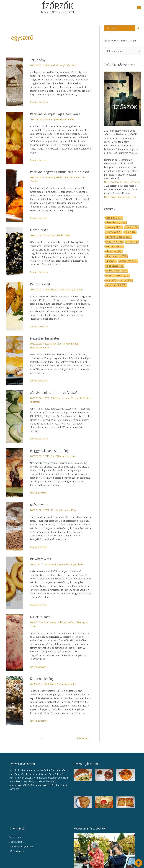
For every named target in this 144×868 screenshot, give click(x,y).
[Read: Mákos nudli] (15, 257)
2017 (47, 349)
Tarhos (69, 241)
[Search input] (121, 28)
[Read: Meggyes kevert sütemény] (15, 478)
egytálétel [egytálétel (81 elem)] (114, 242)
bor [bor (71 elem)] (111, 262)
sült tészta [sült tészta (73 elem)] (115, 247)
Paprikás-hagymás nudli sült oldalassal (54, 175)
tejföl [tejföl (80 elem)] (132, 242)
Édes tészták (58, 241)
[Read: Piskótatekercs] (15, 588)
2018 (47, 295)
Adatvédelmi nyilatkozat (22, 852)
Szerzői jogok (16, 847)
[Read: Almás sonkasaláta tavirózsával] (15, 422)
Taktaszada (44, 407)
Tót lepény (39, 60)
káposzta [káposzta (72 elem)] (114, 252)
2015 (47, 403)
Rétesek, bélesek (72, 349)
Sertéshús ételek (73, 183)
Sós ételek (70, 120)
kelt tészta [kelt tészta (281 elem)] (116, 223)
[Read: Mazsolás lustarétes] (15, 365)
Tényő (76, 516)
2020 (48, 120)
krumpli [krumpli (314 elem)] (114, 218)
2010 (46, 628)
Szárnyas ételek (77, 295)
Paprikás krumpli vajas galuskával (59, 114)
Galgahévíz (58, 120)
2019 (47, 241)
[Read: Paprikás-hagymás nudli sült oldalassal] (15, 198)
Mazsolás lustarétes (46, 344)
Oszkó (54, 689)
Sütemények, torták (40, 353)
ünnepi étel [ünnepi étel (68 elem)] (128, 262)
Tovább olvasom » (40, 102)
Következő (83, 744)
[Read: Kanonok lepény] (15, 706)
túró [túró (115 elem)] (132, 228)
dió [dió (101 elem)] (130, 233)
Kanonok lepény (43, 684)
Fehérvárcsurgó (59, 65)
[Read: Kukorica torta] (15, 648)
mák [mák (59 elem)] (112, 281)
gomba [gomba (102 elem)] (114, 233)
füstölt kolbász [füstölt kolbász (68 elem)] (117, 271)
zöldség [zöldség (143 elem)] (114, 228)
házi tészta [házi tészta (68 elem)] (115, 266)
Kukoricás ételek (68, 628)
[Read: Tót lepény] (15, 82)
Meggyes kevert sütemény (51, 456)
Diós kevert (39, 510)
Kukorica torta (41, 622)
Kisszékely (56, 349)
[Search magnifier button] (138, 28)
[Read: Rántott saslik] (15, 311)
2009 (47, 689)
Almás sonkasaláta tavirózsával (56, 398)
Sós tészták (74, 65)
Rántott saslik (41, 289)
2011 (46, 570)
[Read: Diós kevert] (15, 532)
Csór (53, 461)
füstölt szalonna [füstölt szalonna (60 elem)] (118, 276)
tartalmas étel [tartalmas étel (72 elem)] (117, 257)
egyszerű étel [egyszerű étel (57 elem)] (116, 286)
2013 (47, 461)
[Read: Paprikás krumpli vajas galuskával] (15, 138)
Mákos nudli (40, 235)
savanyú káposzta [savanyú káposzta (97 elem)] (119, 237)
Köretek (75, 403)
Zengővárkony (78, 570)
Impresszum (15, 842)
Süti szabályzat (17, 856)
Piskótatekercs (42, 564)
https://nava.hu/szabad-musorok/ (122, 198)
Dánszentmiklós (59, 295)
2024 (47, 65)
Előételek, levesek (61, 403)
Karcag (54, 628)
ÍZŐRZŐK (58, 6)
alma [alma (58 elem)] (126, 281)
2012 (47, 516)
